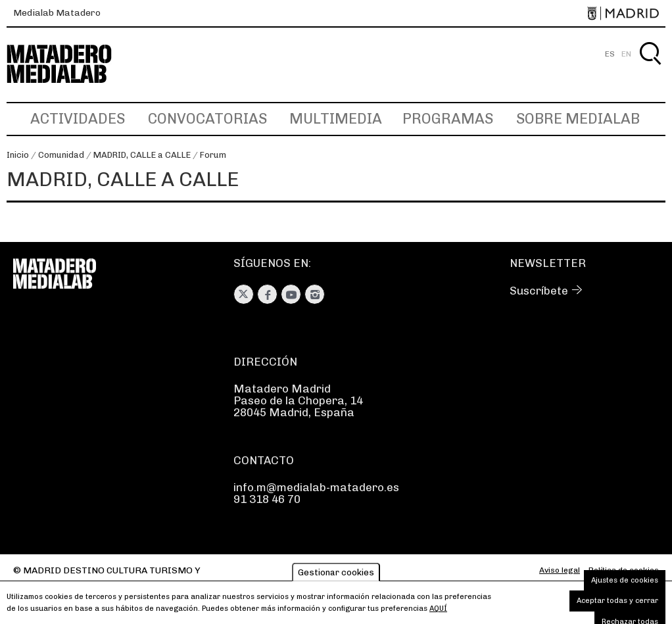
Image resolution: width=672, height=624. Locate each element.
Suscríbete (539, 291)
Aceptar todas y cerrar (617, 601)
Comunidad (61, 155)
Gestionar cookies (336, 572)
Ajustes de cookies (625, 580)
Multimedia (336, 119)
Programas (448, 119)
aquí (438, 609)
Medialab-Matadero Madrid (71, 64)
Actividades (78, 119)
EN (626, 54)
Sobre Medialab (578, 119)
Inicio (18, 155)
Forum (213, 155)
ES (610, 54)
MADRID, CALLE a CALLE (142, 155)
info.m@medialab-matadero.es (316, 487)
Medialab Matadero (57, 13)
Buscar (650, 69)
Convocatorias (207, 119)
